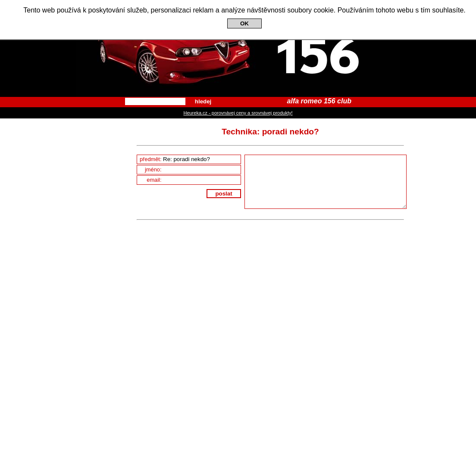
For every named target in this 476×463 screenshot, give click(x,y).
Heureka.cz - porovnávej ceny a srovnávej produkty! (238, 113)
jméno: (193, 169)
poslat (224, 194)
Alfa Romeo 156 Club (238, 48)
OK (244, 23)
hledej (203, 101)
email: (194, 180)
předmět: (190, 159)
